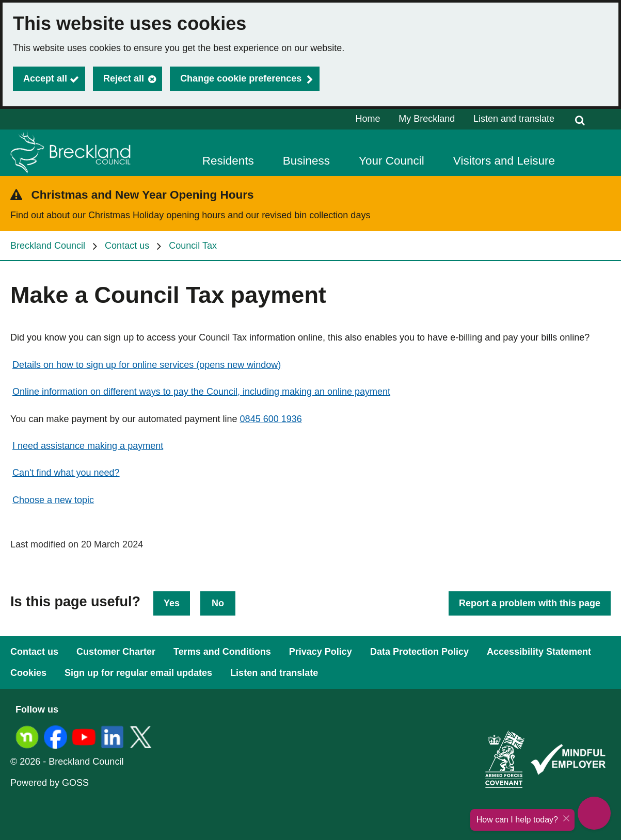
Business (306, 161)
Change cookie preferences (241, 78)
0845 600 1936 (271, 419)
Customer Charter (116, 652)
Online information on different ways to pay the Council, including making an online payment (201, 392)
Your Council (392, 161)
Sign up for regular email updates (138, 673)
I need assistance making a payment (88, 446)
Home (368, 119)
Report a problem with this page (530, 603)
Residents (228, 161)
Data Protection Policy (419, 652)
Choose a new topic (53, 500)
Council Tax (193, 246)
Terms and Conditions (222, 652)
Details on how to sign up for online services (147, 365)
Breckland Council (48, 246)
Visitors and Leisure (504, 161)
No (218, 603)
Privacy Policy (321, 652)
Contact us (127, 246)
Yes (172, 603)
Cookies (28, 673)
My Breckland (427, 119)
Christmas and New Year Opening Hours (143, 195)
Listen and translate (514, 119)
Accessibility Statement (539, 652)
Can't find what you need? (66, 473)
